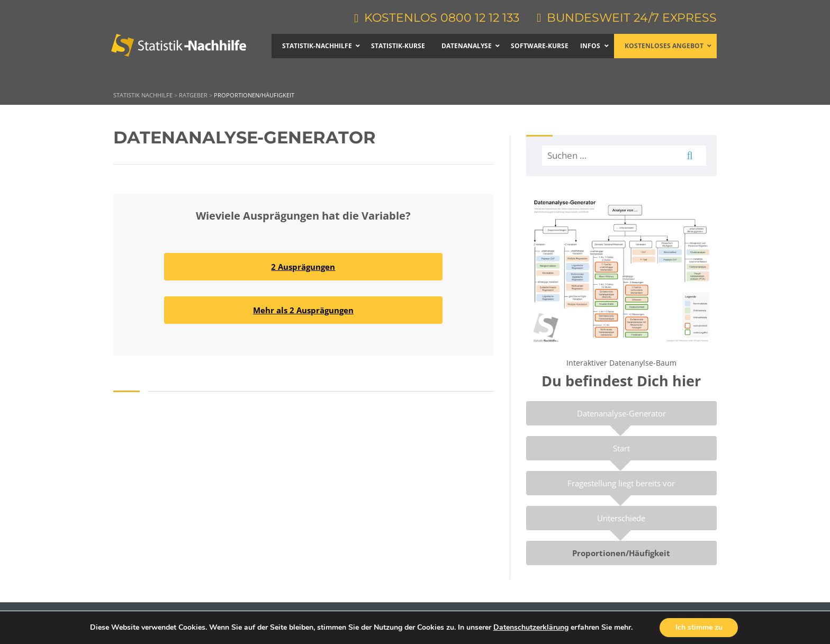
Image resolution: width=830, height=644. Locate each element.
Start (621, 448)
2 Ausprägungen (303, 267)
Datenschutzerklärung (530, 627)
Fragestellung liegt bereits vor (621, 483)
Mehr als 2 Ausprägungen (303, 310)
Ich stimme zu (699, 627)
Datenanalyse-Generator (621, 413)
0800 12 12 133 (479, 18)
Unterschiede (621, 518)
